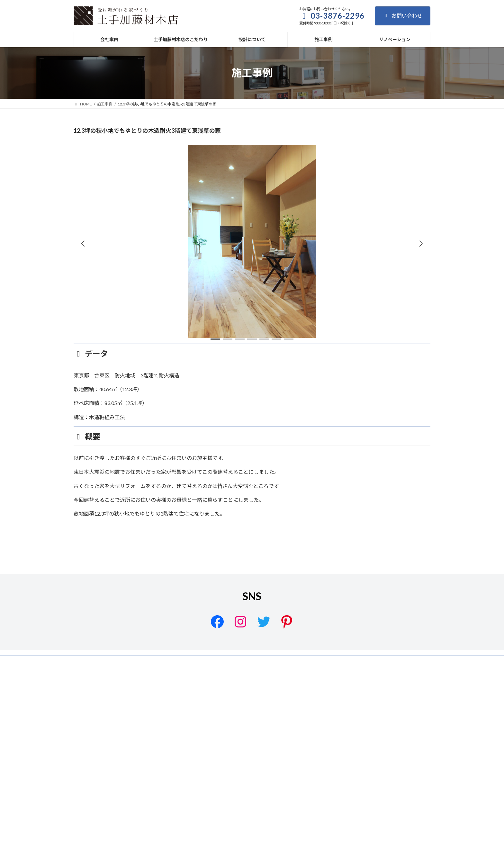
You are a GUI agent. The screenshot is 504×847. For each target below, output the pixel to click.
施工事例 (377, 734)
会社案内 (255, 734)
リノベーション (411, 734)
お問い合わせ (403, 16)
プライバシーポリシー (179, 734)
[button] (421, 243)
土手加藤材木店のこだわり (298, 734)
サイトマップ (223, 734)
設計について (345, 734)
